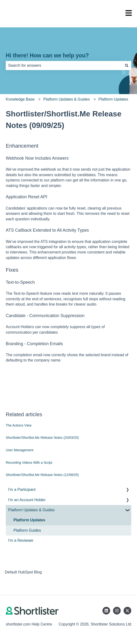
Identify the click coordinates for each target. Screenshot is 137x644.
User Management (20, 450)
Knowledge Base (20, 99)
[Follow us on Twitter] (127, 611)
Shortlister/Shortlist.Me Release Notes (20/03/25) (42, 438)
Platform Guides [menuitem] (27, 530)
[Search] (127, 66)
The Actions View (19, 425)
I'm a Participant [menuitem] (22, 490)
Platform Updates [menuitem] (29, 520)
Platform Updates (113, 99)
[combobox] (64, 66)
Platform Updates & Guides (66, 99)
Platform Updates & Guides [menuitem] (31, 510)
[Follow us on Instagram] (117, 611)
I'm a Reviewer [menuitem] (21, 540)
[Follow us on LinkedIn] (106, 611)
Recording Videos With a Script (29, 463)
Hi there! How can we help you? (47, 55)
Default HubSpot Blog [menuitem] (23, 572)
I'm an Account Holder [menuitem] (27, 500)
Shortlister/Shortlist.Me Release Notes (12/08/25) (42, 475)
